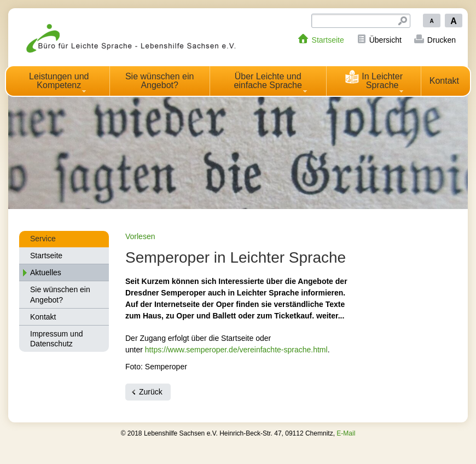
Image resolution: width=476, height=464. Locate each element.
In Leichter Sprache (373, 79)
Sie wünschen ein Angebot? (159, 81)
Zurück (151, 392)
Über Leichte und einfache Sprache (268, 81)
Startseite (328, 40)
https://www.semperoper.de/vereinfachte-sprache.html (236, 350)
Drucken (442, 40)
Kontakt (444, 81)
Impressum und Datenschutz (56, 339)
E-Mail (346, 433)
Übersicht (385, 40)
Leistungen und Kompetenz (59, 81)
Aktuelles (46, 272)
